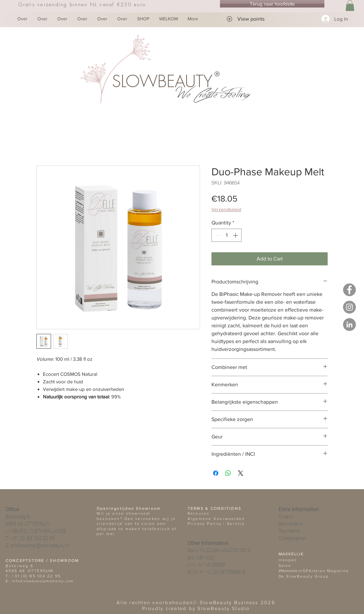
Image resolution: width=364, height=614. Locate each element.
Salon (285, 566)
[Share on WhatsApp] (228, 473)
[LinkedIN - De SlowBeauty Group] (349, 325)
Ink (282, 560)
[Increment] (236, 235)
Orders (286, 517)
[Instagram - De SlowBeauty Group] (349, 307)
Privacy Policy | (207, 524)
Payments (289, 531)
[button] (350, 5)
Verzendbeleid (226, 209)
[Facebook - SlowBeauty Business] (349, 290)
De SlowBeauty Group (304, 576)
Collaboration (292, 538)
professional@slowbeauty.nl (40, 546)
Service (236, 524)
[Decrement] (217, 235)
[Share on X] (241, 473)
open (291, 560)
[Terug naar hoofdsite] (272, 4)
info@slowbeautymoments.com (43, 581)
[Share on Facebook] (216, 473)
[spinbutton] (227, 235)
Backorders (291, 524)
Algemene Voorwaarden (216, 519)
